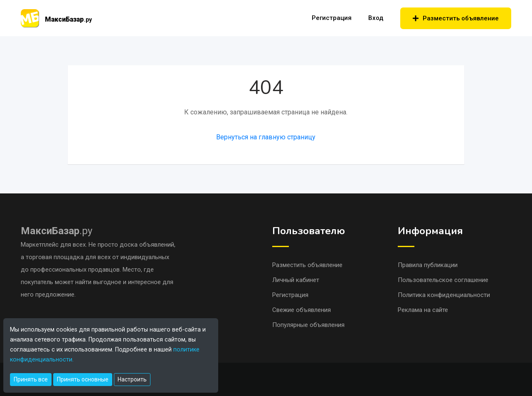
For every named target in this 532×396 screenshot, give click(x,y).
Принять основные (83, 379)
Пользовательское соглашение (443, 280)
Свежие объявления (302, 310)
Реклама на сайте (423, 310)
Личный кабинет (296, 280)
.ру (57, 231)
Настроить (132, 379)
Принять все (31, 379)
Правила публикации (428, 265)
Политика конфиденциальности (444, 295)
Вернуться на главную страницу (266, 137)
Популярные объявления (308, 325)
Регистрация (332, 18)
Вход (376, 18)
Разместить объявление (456, 18)
